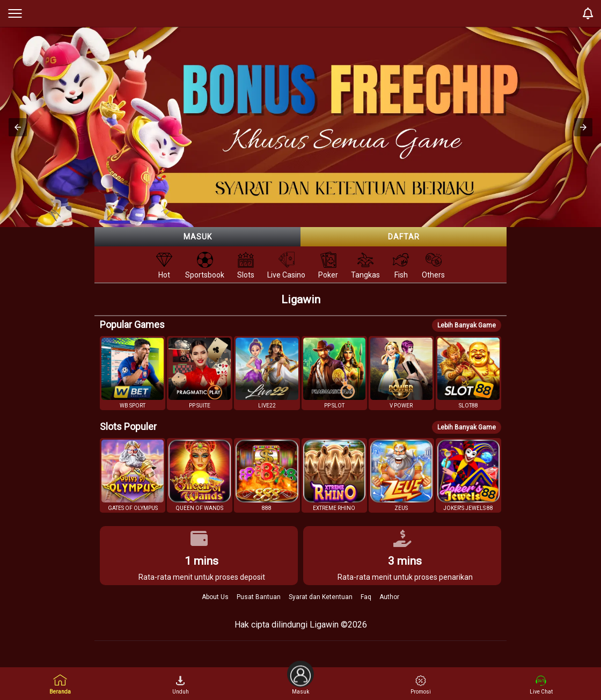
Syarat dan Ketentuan (321, 597)
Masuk (198, 237)
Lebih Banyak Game (467, 325)
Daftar (404, 237)
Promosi (421, 685)
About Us (215, 597)
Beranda (60, 684)
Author (389, 597)
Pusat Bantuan (259, 597)
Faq (366, 597)
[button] (18, 127)
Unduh (181, 685)
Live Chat (541, 685)
